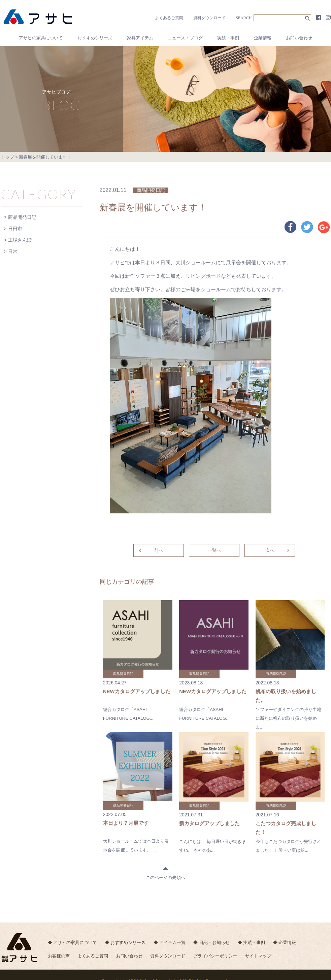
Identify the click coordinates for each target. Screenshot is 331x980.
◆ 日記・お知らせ (211, 942)
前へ (150, 550)
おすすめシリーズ (95, 38)
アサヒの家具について (41, 38)
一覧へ (214, 550)
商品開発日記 (22, 217)
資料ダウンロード (209, 18)
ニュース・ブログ (185, 38)
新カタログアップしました (209, 823)
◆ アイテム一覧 (170, 942)
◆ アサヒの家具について (73, 942)
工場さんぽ (20, 240)
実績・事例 (228, 38)
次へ (278, 550)
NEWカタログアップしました (137, 691)
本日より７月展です (126, 823)
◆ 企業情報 (285, 942)
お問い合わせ (299, 38)
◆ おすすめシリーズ (125, 942)
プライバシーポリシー (215, 956)
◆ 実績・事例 (252, 942)
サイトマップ (258, 956)
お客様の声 (59, 956)
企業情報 (263, 38)
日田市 (15, 229)
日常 (13, 251)
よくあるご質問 (169, 18)
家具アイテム (140, 38)
